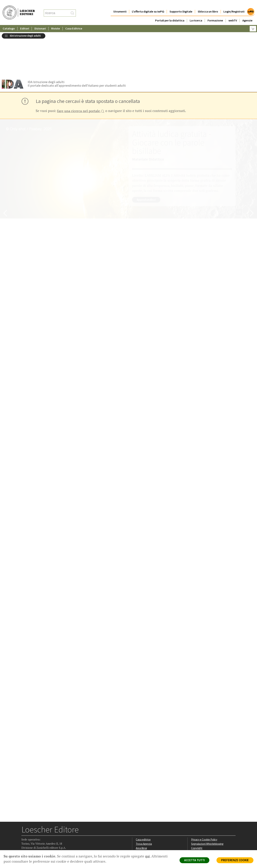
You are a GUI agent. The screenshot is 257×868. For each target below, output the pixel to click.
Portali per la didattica (170, 13)
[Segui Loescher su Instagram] (32, 828)
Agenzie (247, 13)
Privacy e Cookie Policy (204, 794)
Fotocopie (197, 811)
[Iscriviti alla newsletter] (52, 827)
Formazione (215, 13)
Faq (138, 807)
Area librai (141, 803)
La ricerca (196, 13)
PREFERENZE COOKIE (235, 860)
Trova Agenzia (144, 799)
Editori (25, 21)
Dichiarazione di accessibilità (207, 816)
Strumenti (120, 4)
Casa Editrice (74, 21)
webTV (233, 13)
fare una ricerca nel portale (81, 66)
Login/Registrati (234, 4)
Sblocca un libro (208, 4)
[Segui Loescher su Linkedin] (38, 828)
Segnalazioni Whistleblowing (207, 799)
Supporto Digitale (181, 4)
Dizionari (40, 21)
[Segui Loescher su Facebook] (25, 828)
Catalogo (9, 21)
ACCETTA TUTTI (194, 860)
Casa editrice (143, 794)
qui (147, 856)
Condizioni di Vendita (203, 807)
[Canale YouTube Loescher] (45, 828)
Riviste (56, 21)
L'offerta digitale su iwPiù (148, 4)
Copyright (197, 803)
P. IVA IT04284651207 (34, 842)
